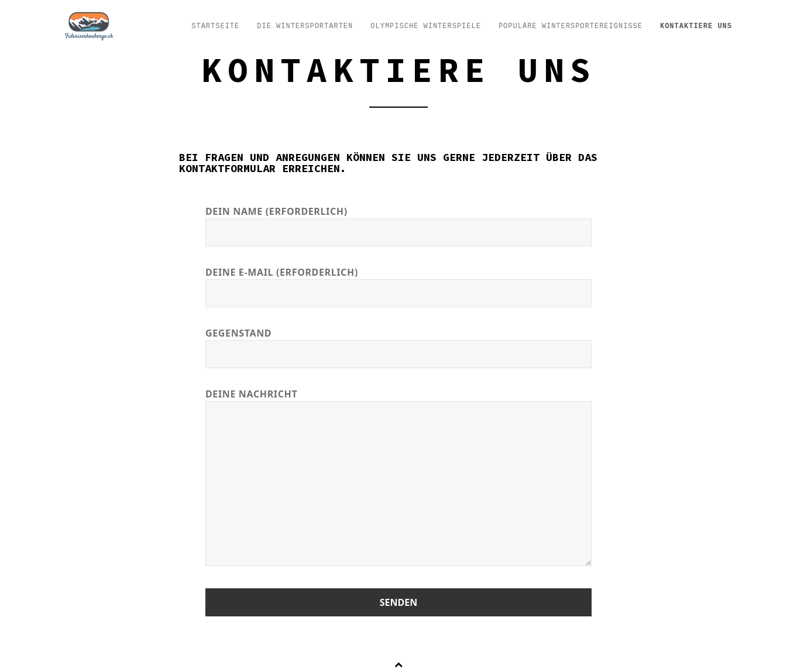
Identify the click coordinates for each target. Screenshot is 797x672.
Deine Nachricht (398, 478)
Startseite (215, 26)
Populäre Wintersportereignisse (571, 26)
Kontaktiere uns (696, 26)
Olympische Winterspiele (426, 26)
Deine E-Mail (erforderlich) (398, 283)
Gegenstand (398, 344)
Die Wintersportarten (305, 26)
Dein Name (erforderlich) (398, 222)
